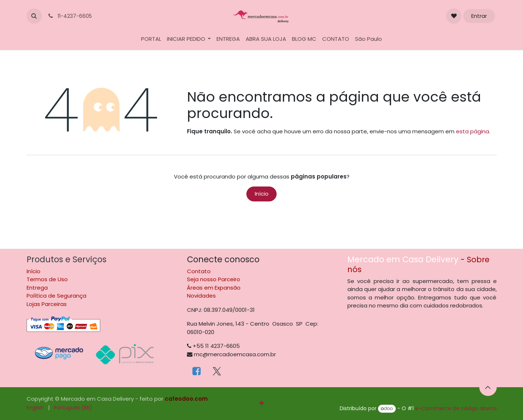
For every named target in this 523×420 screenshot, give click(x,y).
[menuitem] (151, 39)
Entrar (479, 16)
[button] (34, 16)
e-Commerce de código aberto (456, 408)
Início (262, 194)
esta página (473, 131)
